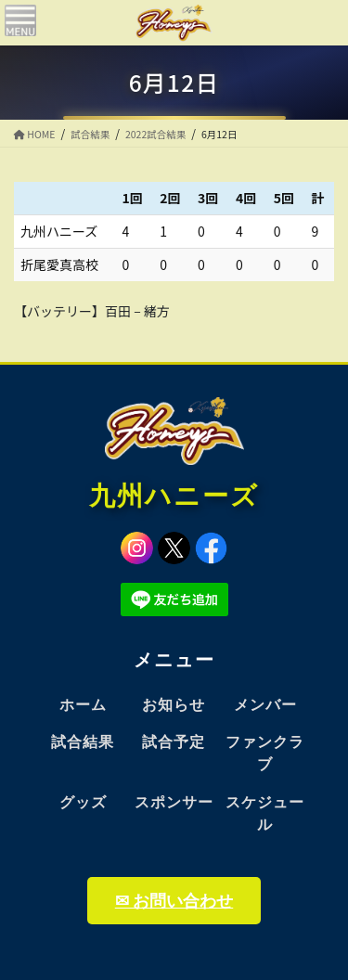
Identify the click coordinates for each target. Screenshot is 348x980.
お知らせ (174, 705)
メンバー (265, 705)
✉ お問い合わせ (174, 901)
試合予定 (174, 742)
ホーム (83, 705)
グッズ (83, 802)
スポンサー (174, 802)
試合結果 (83, 742)
